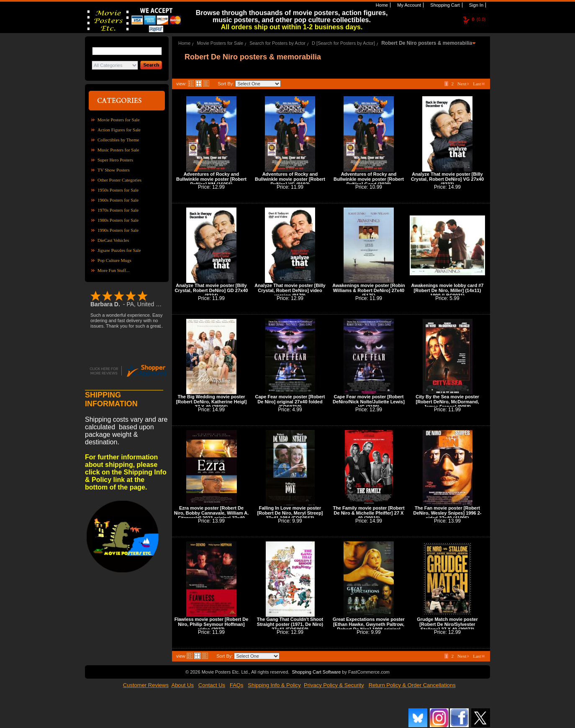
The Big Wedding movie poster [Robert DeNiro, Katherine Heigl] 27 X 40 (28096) (212, 402)
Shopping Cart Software (316, 672)
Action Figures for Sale (119, 130)
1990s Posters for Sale (118, 230)
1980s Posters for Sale (118, 220)
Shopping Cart (444, 5)
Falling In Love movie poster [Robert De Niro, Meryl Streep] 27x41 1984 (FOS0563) (290, 513)
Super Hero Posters (115, 160)
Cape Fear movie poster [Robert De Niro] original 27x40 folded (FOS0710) (290, 402)
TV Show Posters (114, 170)
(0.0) (479, 19)
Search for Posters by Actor (277, 43)
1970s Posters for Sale (118, 210)
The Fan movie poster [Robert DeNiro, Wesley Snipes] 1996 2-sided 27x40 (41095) (447, 513)
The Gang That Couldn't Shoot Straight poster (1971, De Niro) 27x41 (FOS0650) (290, 624)
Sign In (476, 5)
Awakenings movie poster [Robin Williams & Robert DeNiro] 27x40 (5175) (368, 290)
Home (381, 5)
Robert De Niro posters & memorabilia (427, 43)
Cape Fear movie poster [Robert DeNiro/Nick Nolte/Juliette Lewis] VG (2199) (369, 402)
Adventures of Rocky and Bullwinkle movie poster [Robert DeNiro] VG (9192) (290, 179)
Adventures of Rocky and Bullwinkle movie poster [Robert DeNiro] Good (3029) (369, 179)
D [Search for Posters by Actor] (343, 43)
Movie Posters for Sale (119, 120)
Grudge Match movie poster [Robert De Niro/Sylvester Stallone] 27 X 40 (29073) (447, 624)
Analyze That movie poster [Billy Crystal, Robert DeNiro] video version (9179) (290, 290)
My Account (408, 5)
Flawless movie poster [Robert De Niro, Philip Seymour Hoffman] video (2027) (212, 624)
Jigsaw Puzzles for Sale (119, 250)
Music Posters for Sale (118, 150)
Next (463, 84)
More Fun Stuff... (114, 270)
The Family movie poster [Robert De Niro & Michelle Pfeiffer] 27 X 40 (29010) (368, 513)
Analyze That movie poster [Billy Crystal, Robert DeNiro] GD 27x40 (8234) (212, 290)
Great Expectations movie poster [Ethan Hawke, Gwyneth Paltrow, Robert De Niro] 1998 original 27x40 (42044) (369, 627)
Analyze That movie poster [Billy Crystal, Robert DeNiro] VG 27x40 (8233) (447, 179)
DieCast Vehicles (113, 240)
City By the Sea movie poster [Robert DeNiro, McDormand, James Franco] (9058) (447, 402)
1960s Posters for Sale (118, 200)
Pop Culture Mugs (114, 260)
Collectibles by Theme (118, 140)
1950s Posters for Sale (118, 190)
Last (479, 84)
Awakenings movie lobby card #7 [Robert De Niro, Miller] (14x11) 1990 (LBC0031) (448, 290)
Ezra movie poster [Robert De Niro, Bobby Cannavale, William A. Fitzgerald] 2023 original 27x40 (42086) (212, 515)
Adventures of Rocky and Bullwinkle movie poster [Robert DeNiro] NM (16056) (211, 179)
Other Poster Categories (119, 180)
